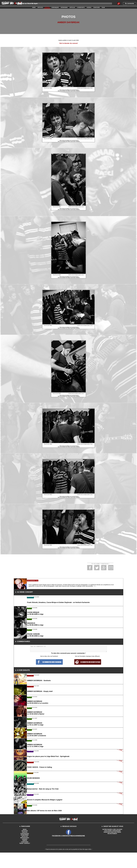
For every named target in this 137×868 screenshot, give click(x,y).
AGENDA (25, 862)
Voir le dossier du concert (69, 43)
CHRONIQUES (25, 857)
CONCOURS (25, 865)
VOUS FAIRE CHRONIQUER (112, 854)
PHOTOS (25, 855)
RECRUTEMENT (112, 857)
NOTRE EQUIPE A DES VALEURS (112, 852)
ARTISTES (25, 854)
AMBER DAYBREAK (69, 22)
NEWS (25, 852)
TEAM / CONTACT (25, 866)
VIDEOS (25, 864)
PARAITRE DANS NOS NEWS (112, 855)
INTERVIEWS (25, 858)
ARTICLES (25, 859)
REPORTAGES (25, 861)
